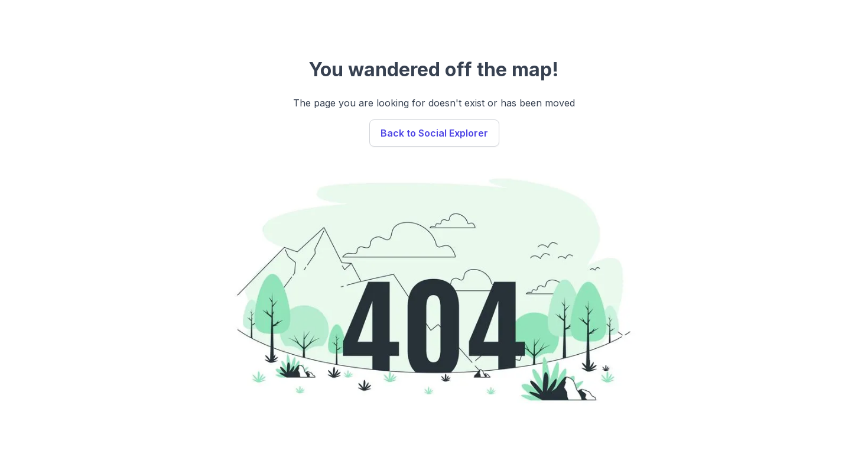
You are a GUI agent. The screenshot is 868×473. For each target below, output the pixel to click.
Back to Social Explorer (434, 133)
